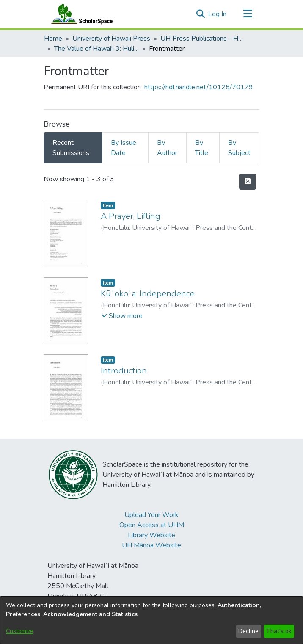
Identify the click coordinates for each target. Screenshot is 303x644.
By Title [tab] (202, 148)
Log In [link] (218, 14)
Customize (20, 631)
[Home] (80, 14)
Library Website (151, 535)
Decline (248, 631)
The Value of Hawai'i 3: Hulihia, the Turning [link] (96, 49)
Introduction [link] (124, 371)
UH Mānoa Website (151, 545)
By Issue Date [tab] (124, 148)
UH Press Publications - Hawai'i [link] (203, 39)
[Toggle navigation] (248, 14)
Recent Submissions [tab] (71, 148)
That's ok (279, 631)
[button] (200, 14)
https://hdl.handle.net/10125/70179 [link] (199, 87)
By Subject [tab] (239, 148)
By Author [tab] (167, 148)
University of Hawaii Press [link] (111, 39)
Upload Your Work (151, 515)
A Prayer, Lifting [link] (131, 216)
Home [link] (53, 39)
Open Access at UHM (152, 525)
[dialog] (151, 620)
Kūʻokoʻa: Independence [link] (148, 294)
